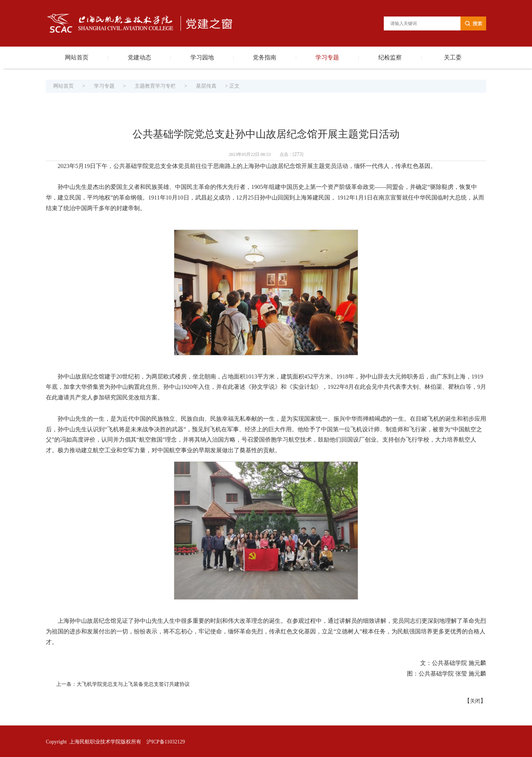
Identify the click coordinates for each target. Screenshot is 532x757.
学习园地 (202, 57)
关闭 (475, 701)
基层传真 (206, 86)
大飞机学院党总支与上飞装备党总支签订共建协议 (133, 684)
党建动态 (139, 57)
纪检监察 (390, 57)
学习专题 (327, 57)
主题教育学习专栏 (155, 86)
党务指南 (265, 57)
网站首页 (77, 57)
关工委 (453, 57)
